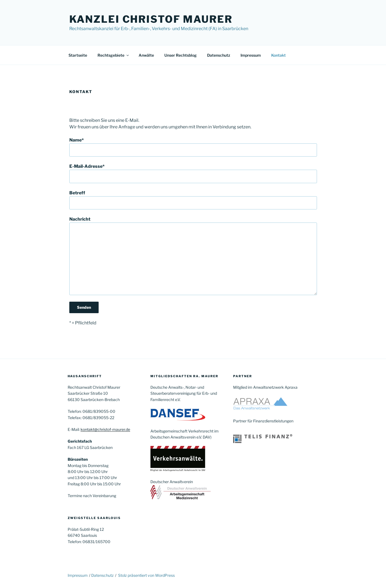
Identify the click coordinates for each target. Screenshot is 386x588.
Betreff (193, 200)
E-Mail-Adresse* (193, 173)
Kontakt (278, 55)
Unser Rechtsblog (181, 55)
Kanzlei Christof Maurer (151, 19)
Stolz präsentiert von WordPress (146, 575)
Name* (193, 147)
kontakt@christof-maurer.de (105, 429)
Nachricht (193, 256)
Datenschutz (219, 55)
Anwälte (146, 55)
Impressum (251, 55)
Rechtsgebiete (114, 55)
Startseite (78, 55)
